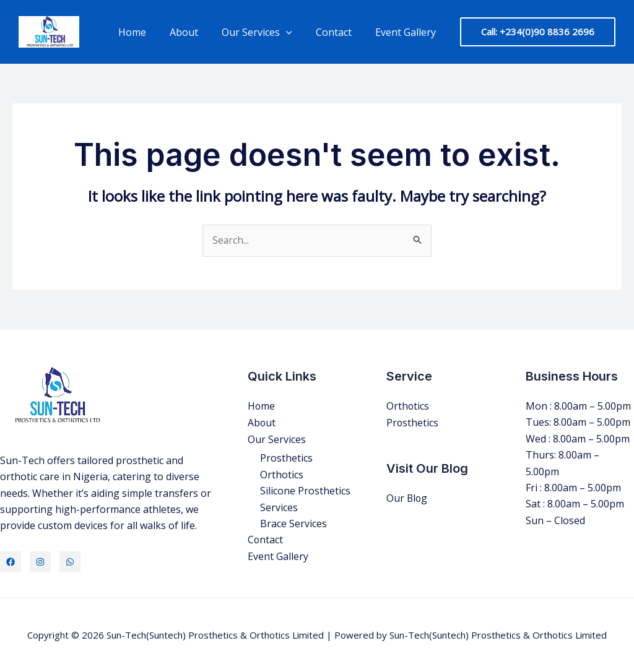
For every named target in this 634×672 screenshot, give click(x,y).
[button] (538, 32)
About (197, 32)
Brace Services (293, 523)
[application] (295, 32)
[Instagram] (40, 562)
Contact (339, 32)
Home (149, 32)
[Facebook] (11, 562)
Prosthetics (286, 458)
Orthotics (282, 474)
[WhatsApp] (70, 562)
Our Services (266, 32)
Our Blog (407, 498)
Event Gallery (407, 32)
